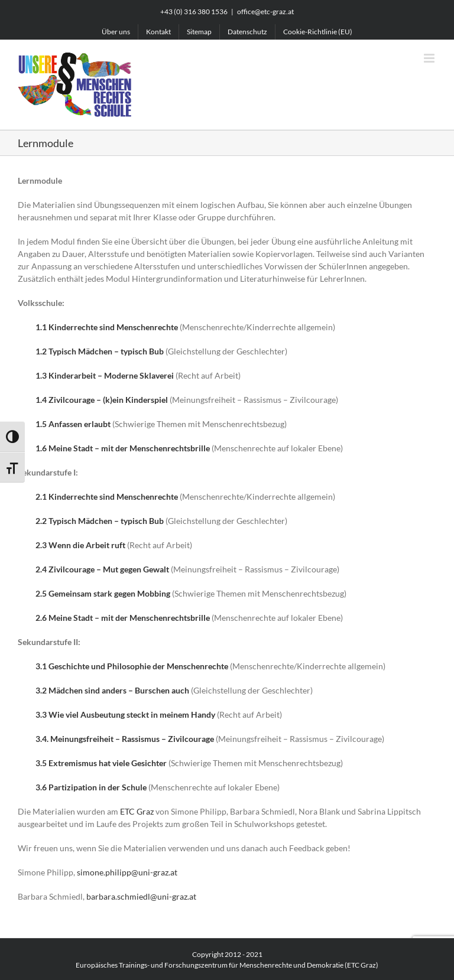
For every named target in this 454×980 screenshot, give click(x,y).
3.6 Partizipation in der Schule (91, 787)
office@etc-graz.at (265, 12)
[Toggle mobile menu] (430, 58)
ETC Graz (137, 811)
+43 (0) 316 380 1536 (194, 12)
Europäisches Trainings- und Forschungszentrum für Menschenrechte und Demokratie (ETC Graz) (227, 965)
